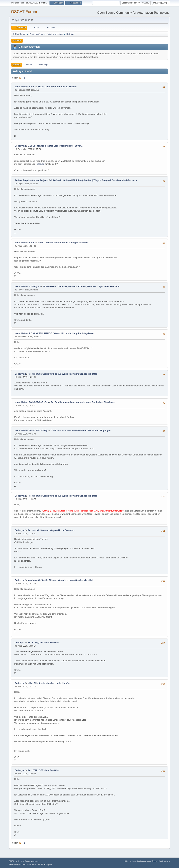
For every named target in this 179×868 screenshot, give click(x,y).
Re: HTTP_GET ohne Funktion (43, 643)
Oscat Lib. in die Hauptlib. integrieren (74, 333)
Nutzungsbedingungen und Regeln (144, 861)
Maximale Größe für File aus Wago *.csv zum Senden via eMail (60, 580)
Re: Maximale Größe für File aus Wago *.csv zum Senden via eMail (63, 374)
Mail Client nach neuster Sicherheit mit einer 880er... (55, 146)
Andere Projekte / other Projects (32, 180)
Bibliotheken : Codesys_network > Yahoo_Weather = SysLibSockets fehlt (81, 286)
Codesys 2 (20, 146)
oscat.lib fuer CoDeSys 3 (28, 286)
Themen (28, 65)
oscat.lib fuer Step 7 (25, 87)
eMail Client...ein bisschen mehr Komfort (49, 683)
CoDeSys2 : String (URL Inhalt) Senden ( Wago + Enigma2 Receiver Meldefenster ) (94, 180)
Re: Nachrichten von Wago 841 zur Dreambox (52, 530)
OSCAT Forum (24, 12)
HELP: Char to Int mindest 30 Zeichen (57, 87)
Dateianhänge (42, 65)
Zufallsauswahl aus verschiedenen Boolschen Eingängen (81, 430)
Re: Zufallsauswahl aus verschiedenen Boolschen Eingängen (83, 402)
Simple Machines (31, 861)
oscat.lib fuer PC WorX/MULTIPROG (33, 333)
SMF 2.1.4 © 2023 (16, 861)
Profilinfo (17, 41)
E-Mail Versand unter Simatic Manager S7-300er (63, 243)
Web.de (41, 164)
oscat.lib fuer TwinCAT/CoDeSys (32, 402)
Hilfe (126, 861)
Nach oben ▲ (164, 861)
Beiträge (17, 65)
